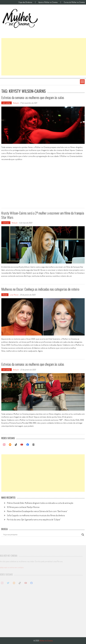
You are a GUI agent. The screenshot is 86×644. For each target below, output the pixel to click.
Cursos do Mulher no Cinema (74, 2)
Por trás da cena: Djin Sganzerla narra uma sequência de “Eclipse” (34, 520)
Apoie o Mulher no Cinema (48, 2)
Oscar (5, 295)
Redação (16, 103)
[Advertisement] (44, 57)
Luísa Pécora (14, 295)
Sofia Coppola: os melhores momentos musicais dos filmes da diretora (36, 515)
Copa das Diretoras (25, 2)
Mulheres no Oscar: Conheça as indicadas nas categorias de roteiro (40, 289)
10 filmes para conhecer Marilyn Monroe (23, 507)
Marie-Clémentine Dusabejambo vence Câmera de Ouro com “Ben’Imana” (37, 511)
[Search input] (42, 535)
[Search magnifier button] (83, 535)
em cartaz (7, 103)
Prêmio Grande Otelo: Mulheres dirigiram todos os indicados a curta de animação (40, 503)
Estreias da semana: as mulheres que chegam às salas (33, 97)
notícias (6, 223)
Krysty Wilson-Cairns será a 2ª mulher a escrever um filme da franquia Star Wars (43, 215)
